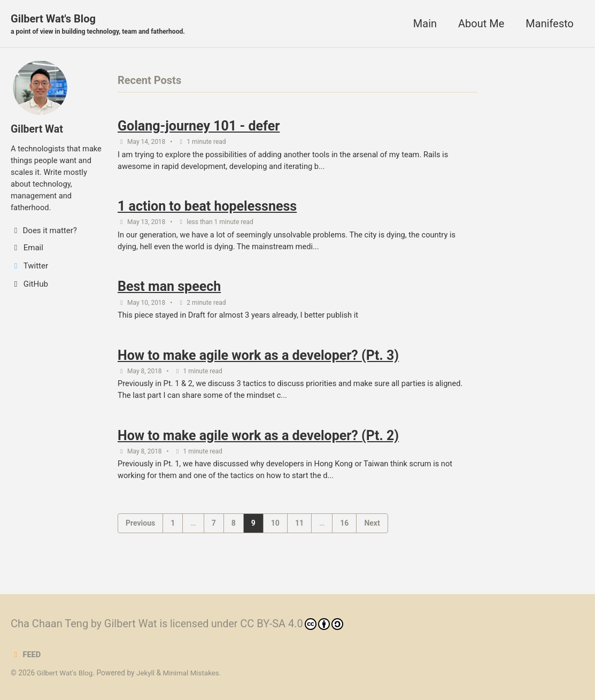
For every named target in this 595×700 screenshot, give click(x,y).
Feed (26, 655)
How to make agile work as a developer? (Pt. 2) (258, 441)
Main (425, 24)
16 (344, 529)
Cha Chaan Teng (49, 624)
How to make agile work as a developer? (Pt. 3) (258, 359)
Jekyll (147, 673)
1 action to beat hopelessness (207, 208)
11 (299, 529)
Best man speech (169, 290)
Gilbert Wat (37, 129)
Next (372, 529)
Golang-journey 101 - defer (199, 127)
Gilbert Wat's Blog (100, 25)
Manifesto (550, 24)
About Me (481, 24)
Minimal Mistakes (194, 673)
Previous (140, 529)
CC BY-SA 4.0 (294, 624)
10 (275, 529)
